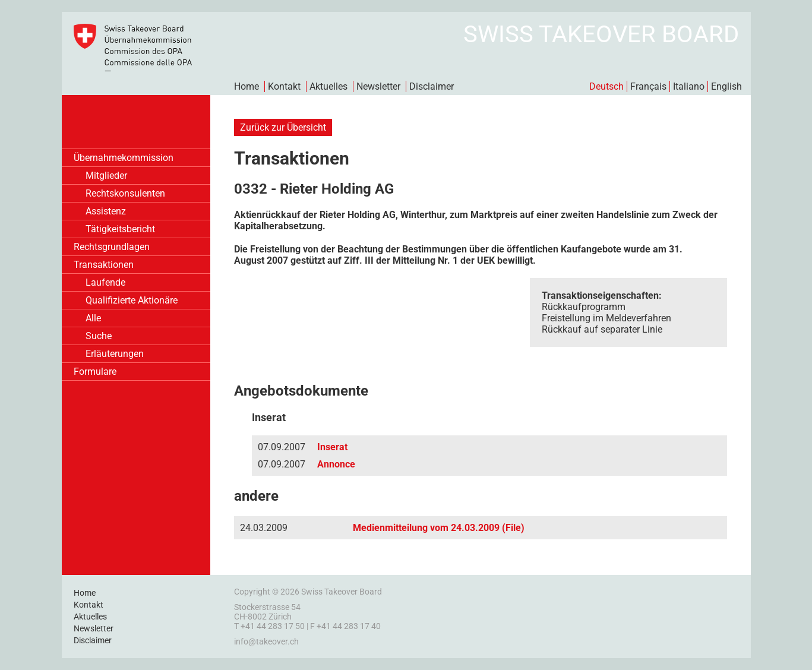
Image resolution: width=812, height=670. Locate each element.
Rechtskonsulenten (125, 193)
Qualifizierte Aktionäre (132, 300)
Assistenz (106, 211)
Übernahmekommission (124, 158)
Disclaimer (432, 86)
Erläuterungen (115, 354)
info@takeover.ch (266, 641)
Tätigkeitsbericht (120, 229)
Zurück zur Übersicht (283, 127)
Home (247, 86)
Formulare (95, 372)
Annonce (336, 464)
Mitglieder (106, 176)
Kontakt (284, 86)
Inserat (332, 447)
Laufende (105, 282)
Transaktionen (104, 265)
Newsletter (378, 86)
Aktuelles (328, 86)
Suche (99, 336)
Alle (93, 318)
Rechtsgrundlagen (112, 247)
